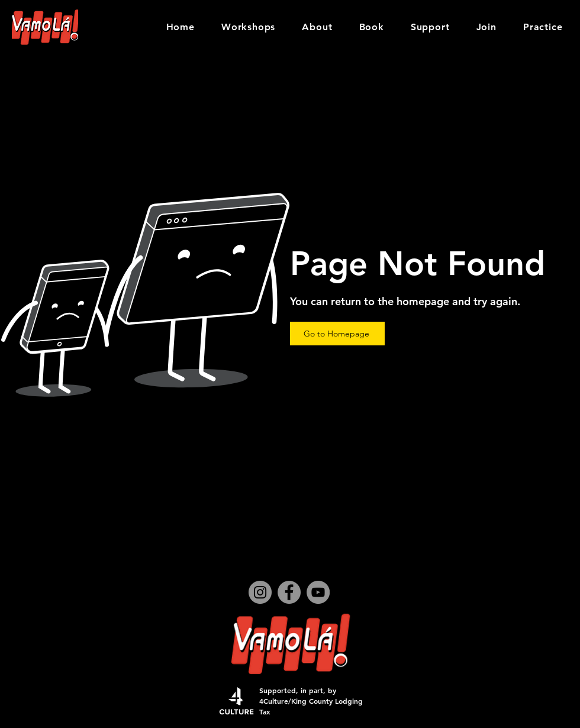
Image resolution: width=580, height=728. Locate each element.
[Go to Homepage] (337, 334)
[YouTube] (318, 592)
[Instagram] (260, 592)
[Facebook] (289, 592)
